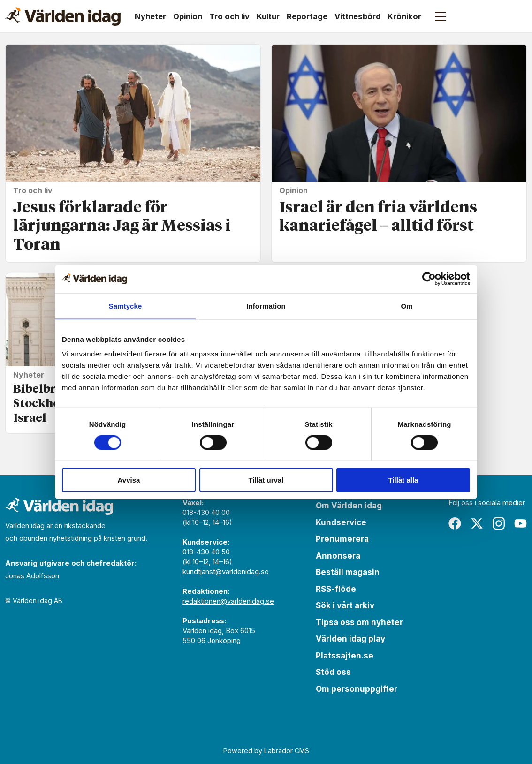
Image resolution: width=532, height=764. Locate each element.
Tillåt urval (266, 480)
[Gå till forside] (63, 16)
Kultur (268, 16)
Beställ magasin (348, 572)
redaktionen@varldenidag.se (228, 601)
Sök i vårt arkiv (345, 605)
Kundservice (341, 522)
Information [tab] (266, 306)
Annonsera (338, 556)
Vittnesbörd (357, 16)
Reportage (307, 16)
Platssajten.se (345, 656)
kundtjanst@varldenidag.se (226, 571)
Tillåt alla (403, 480)
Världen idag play (350, 639)
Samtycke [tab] (125, 306)
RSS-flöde (336, 589)
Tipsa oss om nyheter (359, 622)
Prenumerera (342, 539)
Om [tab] (407, 306)
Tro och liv (229, 16)
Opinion (188, 16)
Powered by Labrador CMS (266, 751)
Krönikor (404, 16)
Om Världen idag (349, 506)
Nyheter (150, 16)
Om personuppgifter (357, 689)
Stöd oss (333, 672)
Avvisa (129, 480)
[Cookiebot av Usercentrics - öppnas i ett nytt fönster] (429, 279)
